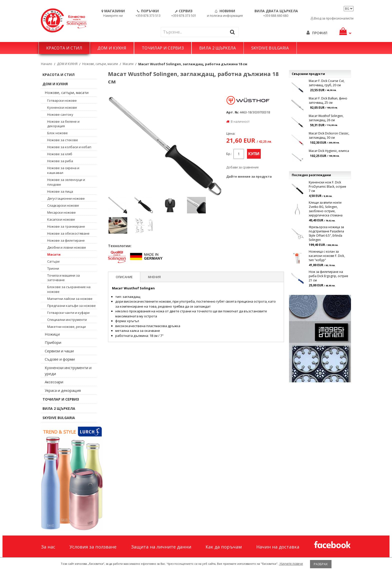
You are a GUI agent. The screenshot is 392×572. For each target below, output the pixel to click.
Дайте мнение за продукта (249, 177)
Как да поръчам (224, 547)
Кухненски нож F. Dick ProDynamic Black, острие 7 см (327, 187)
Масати (128, 64)
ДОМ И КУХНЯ (112, 48)
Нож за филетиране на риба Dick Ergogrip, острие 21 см (328, 276)
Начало (47, 64)
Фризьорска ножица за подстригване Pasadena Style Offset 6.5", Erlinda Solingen (326, 233)
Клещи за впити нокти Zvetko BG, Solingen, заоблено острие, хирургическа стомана (326, 209)
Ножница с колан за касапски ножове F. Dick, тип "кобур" (327, 256)
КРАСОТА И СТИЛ (64, 48)
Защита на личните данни (161, 547)
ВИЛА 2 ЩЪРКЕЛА (217, 48)
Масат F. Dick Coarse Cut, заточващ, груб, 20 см (327, 83)
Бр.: (229, 154)
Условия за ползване (93, 547)
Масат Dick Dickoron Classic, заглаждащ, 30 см (329, 135)
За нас (48, 547)
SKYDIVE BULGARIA (270, 48)
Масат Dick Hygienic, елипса (329, 151)
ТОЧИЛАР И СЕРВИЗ (163, 48)
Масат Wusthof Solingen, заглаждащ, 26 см (326, 118)
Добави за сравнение (242, 167)
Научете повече (291, 564)
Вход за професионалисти (332, 18)
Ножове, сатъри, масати (100, 64)
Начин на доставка (278, 547)
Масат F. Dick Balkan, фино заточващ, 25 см (328, 100)
